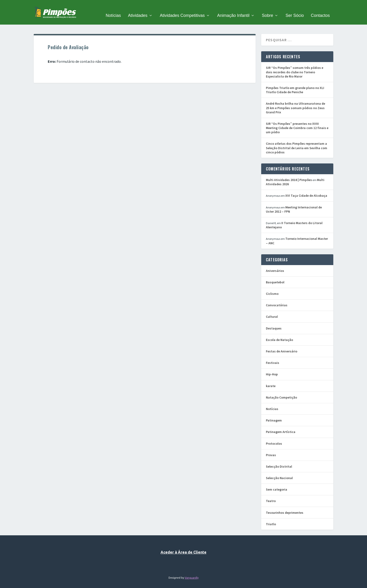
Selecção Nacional (279, 472)
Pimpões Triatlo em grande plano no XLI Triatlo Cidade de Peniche (295, 84)
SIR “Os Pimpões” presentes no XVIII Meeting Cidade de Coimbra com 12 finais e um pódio (297, 122)
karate (271, 380)
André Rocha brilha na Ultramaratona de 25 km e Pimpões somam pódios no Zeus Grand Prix (295, 102)
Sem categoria (277, 484)
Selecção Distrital (279, 461)
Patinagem (274, 414)
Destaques (274, 322)
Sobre (268, 10)
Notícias (113, 10)
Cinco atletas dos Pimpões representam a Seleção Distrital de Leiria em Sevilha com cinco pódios (297, 142)
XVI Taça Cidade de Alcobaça (306, 190)
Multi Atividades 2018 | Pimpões (289, 174)
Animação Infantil (233, 10)
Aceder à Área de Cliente (183, 546)
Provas (271, 449)
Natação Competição (281, 391)
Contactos (320, 10)
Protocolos (274, 437)
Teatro (271, 495)
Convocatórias (277, 299)
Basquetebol (275, 276)
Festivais (273, 357)
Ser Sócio (295, 10)
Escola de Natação (279, 334)
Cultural (272, 311)
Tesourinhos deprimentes (285, 507)
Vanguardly (192, 572)
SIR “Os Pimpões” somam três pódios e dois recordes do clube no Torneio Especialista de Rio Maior (295, 66)
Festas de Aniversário (282, 345)
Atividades (138, 10)
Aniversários (275, 265)
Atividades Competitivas (182, 10)
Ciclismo (272, 288)
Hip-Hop (272, 368)
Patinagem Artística (281, 426)
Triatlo (271, 518)
